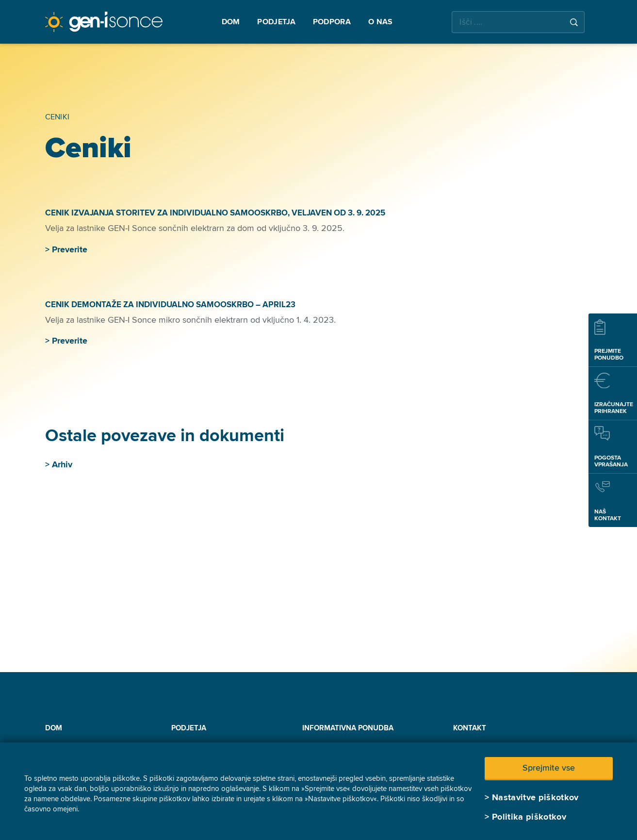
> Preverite (66, 249)
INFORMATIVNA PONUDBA (348, 728)
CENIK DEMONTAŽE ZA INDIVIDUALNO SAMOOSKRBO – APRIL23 (171, 305)
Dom (54, 728)
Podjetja (189, 728)
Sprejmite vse (549, 768)
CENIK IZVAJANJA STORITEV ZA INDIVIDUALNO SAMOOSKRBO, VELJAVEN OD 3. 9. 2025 (215, 213)
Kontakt (470, 728)
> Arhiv (59, 464)
